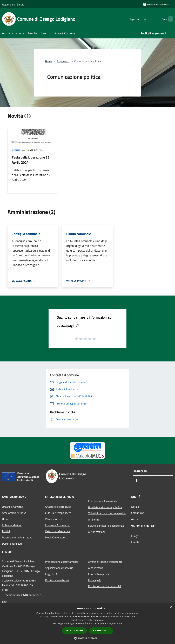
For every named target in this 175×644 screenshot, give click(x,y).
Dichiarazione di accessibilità (105, 586)
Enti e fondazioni (12, 525)
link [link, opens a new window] (120, 623)
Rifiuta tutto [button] (101, 630)
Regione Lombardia (13, 4)
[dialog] (87, 624)
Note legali (94, 580)
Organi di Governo (13, 507)
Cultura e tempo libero (58, 513)
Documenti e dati (12, 544)
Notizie (16, 150)
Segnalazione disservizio (59, 568)
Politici (6, 531)
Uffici (5, 519)
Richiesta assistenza (57, 580)
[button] (87, 638)
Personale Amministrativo (17, 537)
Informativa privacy (99, 574)
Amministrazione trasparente (105, 562)
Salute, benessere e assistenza (106, 526)
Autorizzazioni (96, 532)
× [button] (171, 607)
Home (49, 61)
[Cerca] (169, 19)
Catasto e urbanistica (57, 531)
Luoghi (135, 536)
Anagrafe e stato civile (58, 507)
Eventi (135, 542)
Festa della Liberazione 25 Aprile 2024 (31, 160)
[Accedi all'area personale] (156, 5)
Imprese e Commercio (58, 525)
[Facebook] (138, 19)
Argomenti (63, 61)
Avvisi (135, 519)
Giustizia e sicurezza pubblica (105, 507)
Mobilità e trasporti (56, 537)
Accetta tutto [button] (74, 631)
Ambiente (94, 519)
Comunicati (138, 513)
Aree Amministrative (14, 513)
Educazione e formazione (103, 501)
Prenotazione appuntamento (62, 562)
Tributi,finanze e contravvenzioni (107, 513)
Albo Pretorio (96, 568)
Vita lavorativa (54, 519)
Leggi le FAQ (52, 574)
